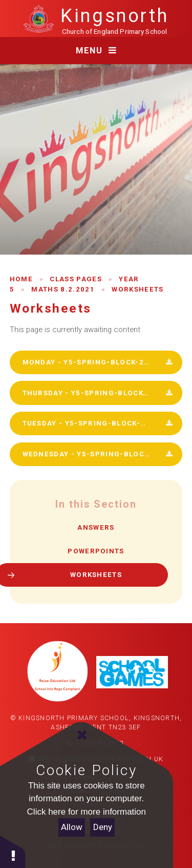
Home (21, 279)
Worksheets (137, 289)
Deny (103, 827)
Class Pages (76, 279)
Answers (96, 527)
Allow (72, 827)
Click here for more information (87, 812)
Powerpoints (96, 551)
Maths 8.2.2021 (63, 289)
